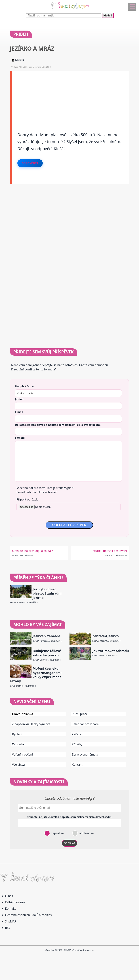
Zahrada (18, 744)
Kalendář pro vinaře (85, 724)
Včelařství (19, 765)
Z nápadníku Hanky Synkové (31, 724)
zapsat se (57, 833)
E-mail (19, 412)
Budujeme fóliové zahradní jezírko (47, 653)
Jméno (19, 399)
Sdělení (20, 438)
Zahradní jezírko (106, 636)
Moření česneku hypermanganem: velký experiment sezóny (36, 675)
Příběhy (77, 744)
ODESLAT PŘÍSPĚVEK (69, 525)
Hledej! (108, 15)
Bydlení (17, 734)
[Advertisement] (71, 96)
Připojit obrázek (27, 499)
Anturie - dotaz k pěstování (109, 551)
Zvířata (76, 734)
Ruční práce (80, 714)
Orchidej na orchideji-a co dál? (32, 551)
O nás (9, 896)
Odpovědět (30, 163)
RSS (8, 928)
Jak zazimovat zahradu (111, 651)
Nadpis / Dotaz (25, 386)
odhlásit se (86, 833)
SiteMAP (11, 921)
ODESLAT (69, 843)
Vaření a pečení (22, 754)
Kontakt (77, 765)
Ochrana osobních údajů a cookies (28, 915)
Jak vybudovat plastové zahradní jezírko (47, 593)
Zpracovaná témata (85, 754)
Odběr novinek (15, 902)
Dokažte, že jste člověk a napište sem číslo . (58, 425)
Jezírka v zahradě (46, 636)
